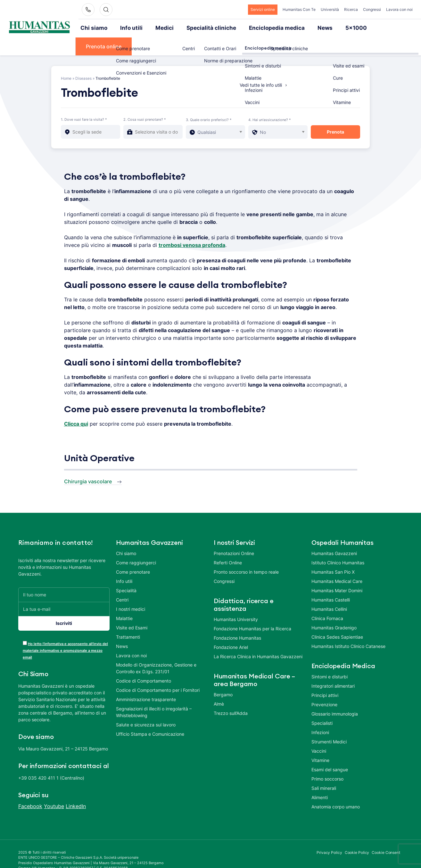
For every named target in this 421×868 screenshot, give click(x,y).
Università (330, 9)
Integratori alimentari (333, 667)
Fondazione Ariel (231, 629)
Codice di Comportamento (144, 662)
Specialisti (322, 704)
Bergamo (223, 676)
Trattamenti (128, 618)
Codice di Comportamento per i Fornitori (158, 671)
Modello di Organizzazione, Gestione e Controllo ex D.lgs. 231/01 (156, 650)
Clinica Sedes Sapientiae (337, 618)
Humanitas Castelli (331, 581)
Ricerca (351, 9)
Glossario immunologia (335, 695)
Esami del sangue (330, 751)
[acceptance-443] (25, 624)
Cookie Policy (357, 834)
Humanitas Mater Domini (337, 572)
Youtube (54, 788)
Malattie (124, 600)
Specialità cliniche (203, 28)
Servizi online (263, 9)
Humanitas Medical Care (337, 563)
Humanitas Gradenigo (334, 609)
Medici (160, 28)
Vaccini (319, 732)
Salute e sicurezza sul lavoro (146, 706)
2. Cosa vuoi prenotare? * (145, 101)
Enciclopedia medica (263, 28)
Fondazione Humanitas (237, 619)
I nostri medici (131, 590)
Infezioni (320, 714)
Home (66, 60)
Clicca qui (76, 405)
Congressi (372, 9)
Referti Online (228, 544)
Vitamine (320, 742)
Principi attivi (325, 677)
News (307, 28)
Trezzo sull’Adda (231, 695)
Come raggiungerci (136, 544)
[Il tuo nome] (64, 576)
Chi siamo (94, 28)
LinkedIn (76, 788)
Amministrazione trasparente (146, 681)
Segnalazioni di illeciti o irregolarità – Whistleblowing (154, 693)
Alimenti (320, 779)
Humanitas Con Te (299, 9)
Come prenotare (133, 553)
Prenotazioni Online (234, 535)
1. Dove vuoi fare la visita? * (84, 101)
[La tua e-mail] (64, 590)
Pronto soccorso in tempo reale (246, 553)
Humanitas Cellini (329, 590)
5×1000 (337, 28)
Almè (219, 685)
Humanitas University (236, 601)
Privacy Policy (329, 834)
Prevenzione (324, 686)
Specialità (126, 572)
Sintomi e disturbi (330, 658)
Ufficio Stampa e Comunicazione (150, 715)
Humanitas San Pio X (333, 553)
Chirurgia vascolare (88, 463)
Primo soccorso (327, 760)
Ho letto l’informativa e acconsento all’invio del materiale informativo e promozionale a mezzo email (65, 632)
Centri (122, 581)
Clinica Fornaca (327, 600)
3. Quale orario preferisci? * (209, 101)
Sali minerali (324, 770)
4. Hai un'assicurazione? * (270, 101)
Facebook (30, 788)
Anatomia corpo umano (336, 788)
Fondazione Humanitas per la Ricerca (252, 610)
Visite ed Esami (132, 609)
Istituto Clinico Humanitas (338, 544)
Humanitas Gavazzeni (334, 535)
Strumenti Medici (329, 723)
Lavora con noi (399, 9)
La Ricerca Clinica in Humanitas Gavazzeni (258, 638)
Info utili (129, 28)
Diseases (83, 60)
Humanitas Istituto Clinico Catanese (348, 628)
